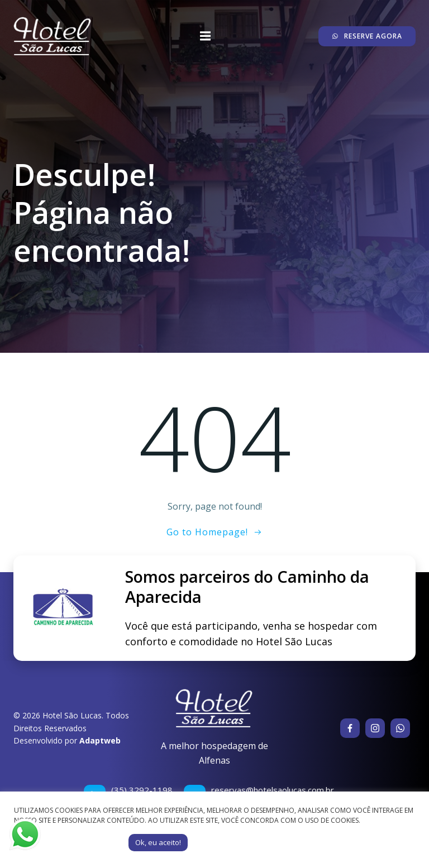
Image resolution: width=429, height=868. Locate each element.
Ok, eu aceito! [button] (158, 842)
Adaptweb (100, 740)
